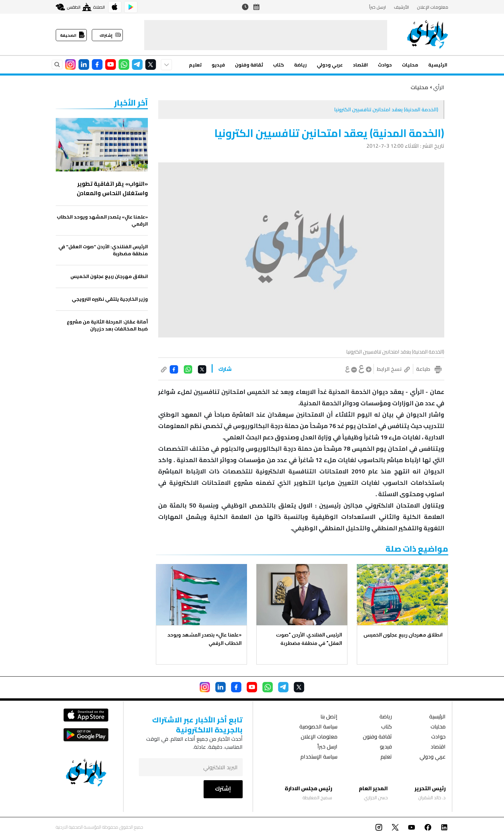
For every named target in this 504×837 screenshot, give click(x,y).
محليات (410, 65)
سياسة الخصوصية (318, 727)
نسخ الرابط (393, 369)
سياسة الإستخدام (319, 757)
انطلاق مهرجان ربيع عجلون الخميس (403, 635)
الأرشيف (401, 7)
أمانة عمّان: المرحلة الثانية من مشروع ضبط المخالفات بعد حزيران (107, 325)
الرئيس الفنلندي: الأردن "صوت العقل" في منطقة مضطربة (309, 639)
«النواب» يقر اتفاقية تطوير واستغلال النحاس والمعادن (112, 188)
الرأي (439, 87)
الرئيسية (438, 65)
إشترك (223, 789)
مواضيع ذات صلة (417, 549)
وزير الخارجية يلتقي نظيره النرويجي (110, 299)
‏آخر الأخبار (131, 103)
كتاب (279, 65)
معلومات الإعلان (433, 7)
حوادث (385, 65)
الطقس (68, 7)
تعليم (195, 65)
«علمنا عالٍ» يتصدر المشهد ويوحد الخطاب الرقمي (204, 639)
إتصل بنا (329, 717)
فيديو (218, 65)
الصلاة (93, 7)
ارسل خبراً (377, 7)
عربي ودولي (330, 65)
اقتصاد (360, 65)
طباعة (423, 369)
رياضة (300, 65)
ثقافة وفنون (249, 65)
